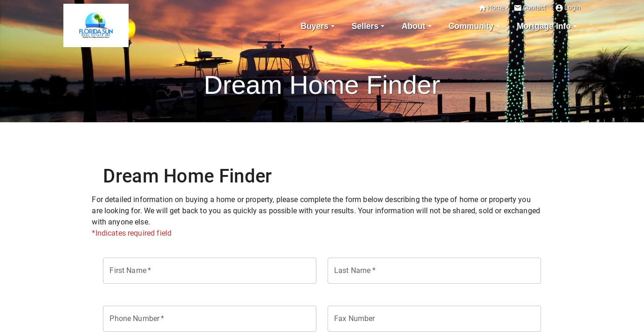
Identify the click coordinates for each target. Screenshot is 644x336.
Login (568, 8)
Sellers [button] (365, 26)
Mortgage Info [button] (544, 26)
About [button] (414, 26)
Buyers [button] (315, 26)
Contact (530, 8)
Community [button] (471, 26)
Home (491, 8)
